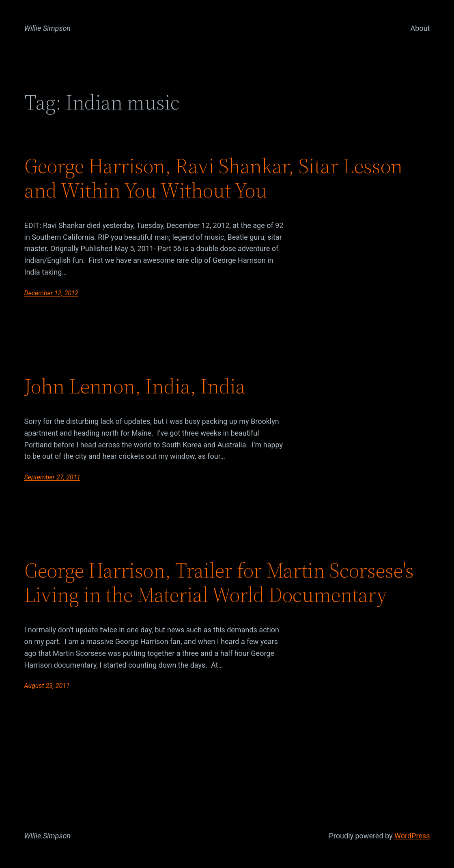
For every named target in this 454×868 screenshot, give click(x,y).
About (420, 28)
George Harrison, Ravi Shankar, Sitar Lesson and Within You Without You (213, 178)
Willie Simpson (48, 28)
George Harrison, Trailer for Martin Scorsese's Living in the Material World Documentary (219, 582)
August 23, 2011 (47, 686)
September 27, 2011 (53, 477)
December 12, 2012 (52, 293)
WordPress (412, 836)
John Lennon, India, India (135, 386)
